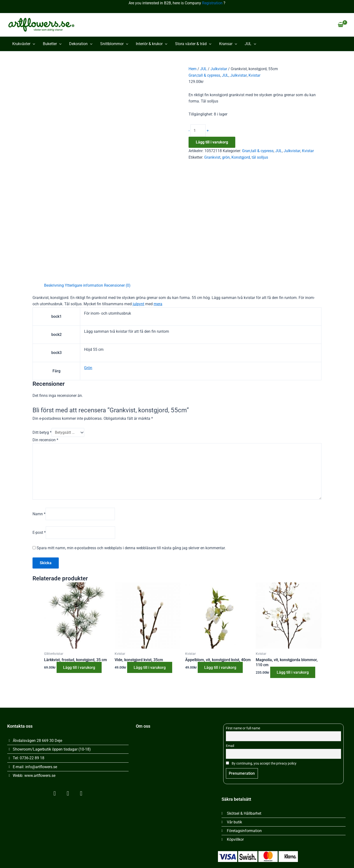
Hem (193, 69)
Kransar (228, 44)
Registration (212, 3)
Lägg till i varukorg (212, 142)
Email (230, 745)
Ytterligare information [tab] (84, 285)
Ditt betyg (42, 432)
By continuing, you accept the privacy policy (261, 763)
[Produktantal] (198, 131)
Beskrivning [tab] (54, 285)
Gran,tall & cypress (204, 75)
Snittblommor (114, 44)
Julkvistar (219, 69)
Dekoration (81, 44)
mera (158, 304)
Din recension (45, 440)
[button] (33, 44)
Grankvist (212, 158)
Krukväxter (24, 44)
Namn (39, 515)
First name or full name (243, 728)
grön (226, 158)
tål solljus (260, 158)
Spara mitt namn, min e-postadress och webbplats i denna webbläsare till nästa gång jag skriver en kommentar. (131, 549)
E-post (39, 534)
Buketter (52, 44)
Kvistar (254, 75)
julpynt (138, 304)
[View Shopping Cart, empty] (341, 25)
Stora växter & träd (193, 44)
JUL (250, 44)
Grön (88, 368)
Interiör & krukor (152, 44)
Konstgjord (241, 158)
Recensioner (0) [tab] (117, 285)
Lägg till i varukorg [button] (80, 669)
